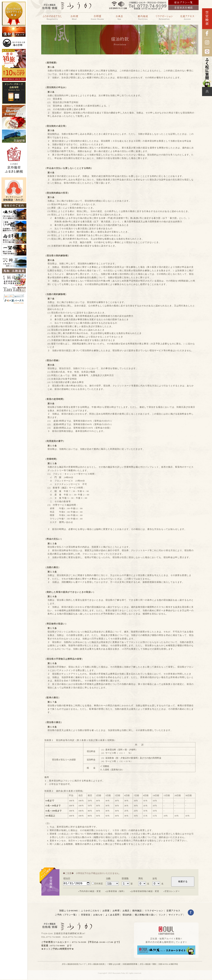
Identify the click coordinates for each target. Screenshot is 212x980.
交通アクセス (173, 911)
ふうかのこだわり (90, 911)
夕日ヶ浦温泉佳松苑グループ (74, 965)
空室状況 (86, 915)
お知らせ (98, 915)
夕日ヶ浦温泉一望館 (148, 965)
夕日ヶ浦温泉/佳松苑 (96, 965)
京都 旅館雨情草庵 (130, 965)
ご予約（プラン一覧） (66, 915)
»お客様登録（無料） (115, 892)
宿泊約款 (127, 915)
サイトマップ (176, 915)
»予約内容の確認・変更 (90, 892)
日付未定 (97, 884)
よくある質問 (112, 915)
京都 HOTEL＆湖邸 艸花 (168, 965)
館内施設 (137, 911)
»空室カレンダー (172, 892)
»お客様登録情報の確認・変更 (145, 892)
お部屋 (106, 911)
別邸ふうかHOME (69, 911)
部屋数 (125, 878)
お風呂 (126, 911)
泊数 (108, 878)
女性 (155, 878)
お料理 (116, 911)
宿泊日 (67, 878)
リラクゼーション (154, 911)
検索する (183, 882)
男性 (141, 878)
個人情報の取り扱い (145, 915)
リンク (162, 915)
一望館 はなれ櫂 (113, 965)
